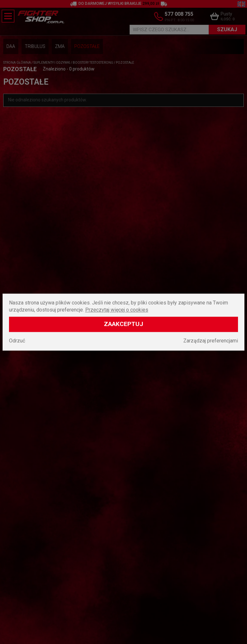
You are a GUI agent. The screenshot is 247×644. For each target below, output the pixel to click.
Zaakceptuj (123, 324)
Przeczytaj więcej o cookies (117, 310)
